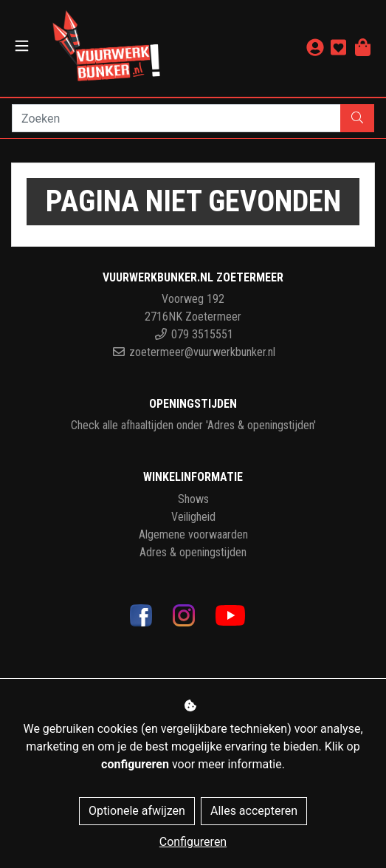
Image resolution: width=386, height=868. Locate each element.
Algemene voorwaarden (193, 534)
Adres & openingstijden (193, 552)
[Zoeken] (176, 118)
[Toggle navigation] (22, 46)
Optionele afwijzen (137, 811)
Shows (193, 499)
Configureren (193, 842)
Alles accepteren (254, 811)
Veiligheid (193, 517)
